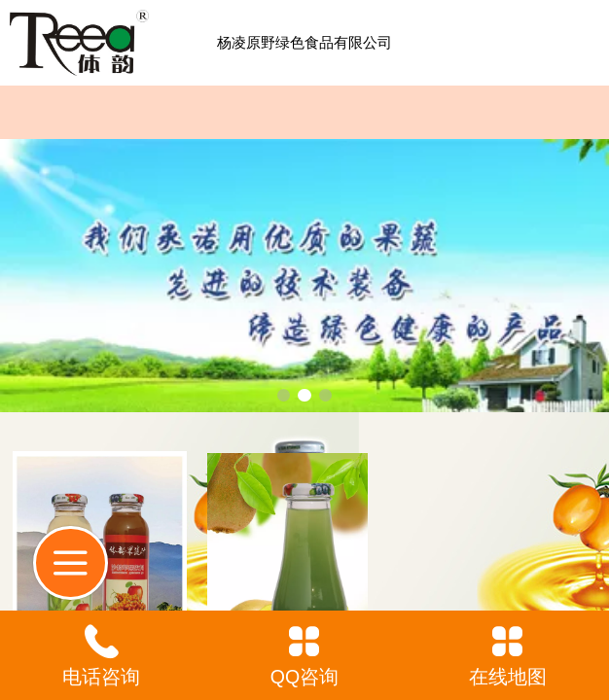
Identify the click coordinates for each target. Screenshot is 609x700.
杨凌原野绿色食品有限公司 (304, 42)
